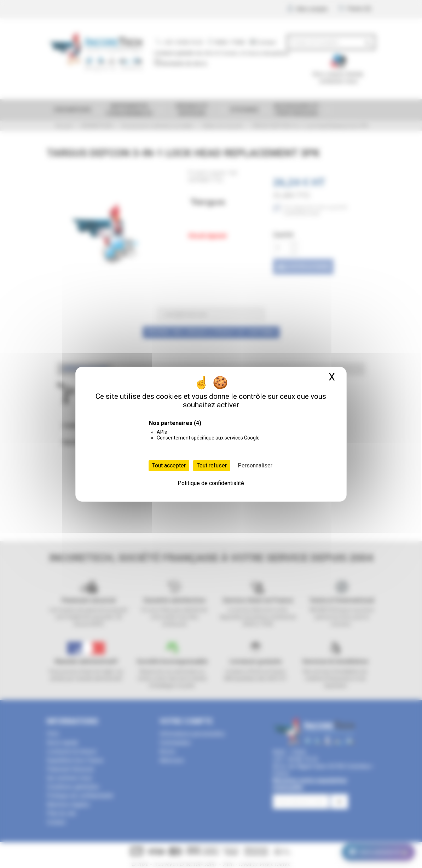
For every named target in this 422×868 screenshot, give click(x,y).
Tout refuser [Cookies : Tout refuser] (212, 465)
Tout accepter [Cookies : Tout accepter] (169, 465)
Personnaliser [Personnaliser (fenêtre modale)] (255, 465)
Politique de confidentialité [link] (211, 483)
